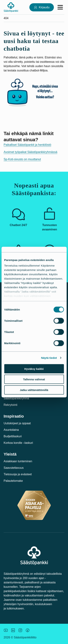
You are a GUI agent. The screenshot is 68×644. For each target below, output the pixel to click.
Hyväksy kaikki (34, 369)
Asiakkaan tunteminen (18, 461)
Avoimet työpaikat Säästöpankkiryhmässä (30, 152)
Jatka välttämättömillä (34, 390)
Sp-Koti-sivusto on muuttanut (22, 159)
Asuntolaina (11, 430)
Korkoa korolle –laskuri (18, 443)
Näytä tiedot (49, 358)
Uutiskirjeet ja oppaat (17, 423)
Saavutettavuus (14, 468)
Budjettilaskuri (13, 436)
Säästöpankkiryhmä (16, 398)
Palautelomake (13, 481)
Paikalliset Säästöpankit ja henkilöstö (27, 145)
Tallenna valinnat (34, 379)
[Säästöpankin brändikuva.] (6, 630)
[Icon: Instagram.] (20, 630)
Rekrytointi (11, 405)
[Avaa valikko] (60, 7)
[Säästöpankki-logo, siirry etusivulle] (11, 7)
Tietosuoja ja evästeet (18, 474)
